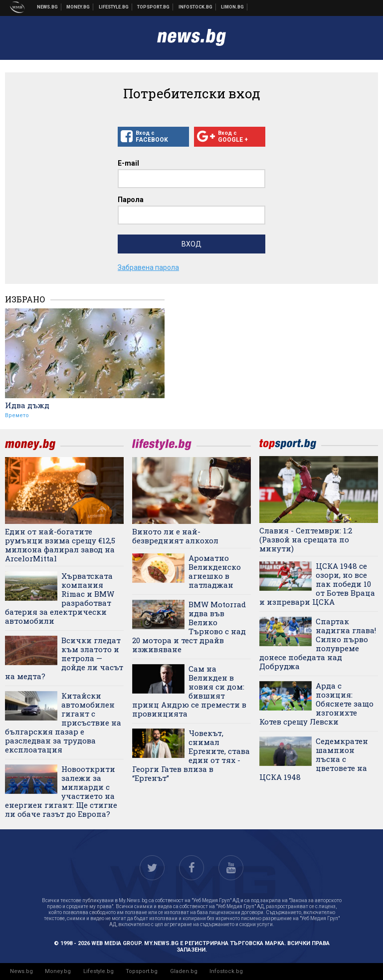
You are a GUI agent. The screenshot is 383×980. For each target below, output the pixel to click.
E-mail (128, 163)
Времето (17, 415)
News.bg (21, 971)
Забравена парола (148, 267)
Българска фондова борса (196, 7)
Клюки (114, 7)
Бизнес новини (78, 7)
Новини (48, 7)
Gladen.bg (184, 971)
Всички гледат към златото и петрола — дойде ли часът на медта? (64, 658)
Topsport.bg (142, 971)
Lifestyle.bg (98, 971)
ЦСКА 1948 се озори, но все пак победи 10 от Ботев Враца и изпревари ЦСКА (317, 584)
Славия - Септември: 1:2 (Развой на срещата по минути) (306, 539)
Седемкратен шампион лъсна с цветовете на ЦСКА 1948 (314, 759)
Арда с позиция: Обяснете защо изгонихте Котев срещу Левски (316, 704)
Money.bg (58, 971)
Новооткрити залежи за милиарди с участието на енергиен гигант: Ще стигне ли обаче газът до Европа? (61, 791)
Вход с (153, 137)
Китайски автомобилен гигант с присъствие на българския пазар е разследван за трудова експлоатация (63, 723)
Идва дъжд (27, 405)
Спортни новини (154, 7)
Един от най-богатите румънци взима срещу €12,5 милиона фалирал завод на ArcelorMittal (60, 545)
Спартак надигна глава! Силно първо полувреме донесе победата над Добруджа (318, 644)
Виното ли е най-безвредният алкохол (175, 536)
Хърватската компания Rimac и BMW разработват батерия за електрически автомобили (60, 598)
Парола (131, 200)
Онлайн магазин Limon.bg (233, 7)
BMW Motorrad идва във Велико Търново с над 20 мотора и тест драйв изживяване (189, 627)
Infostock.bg (226, 971)
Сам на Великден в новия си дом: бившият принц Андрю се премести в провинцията (189, 691)
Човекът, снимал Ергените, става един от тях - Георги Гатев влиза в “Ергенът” (191, 755)
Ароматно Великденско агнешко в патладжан (215, 571)
